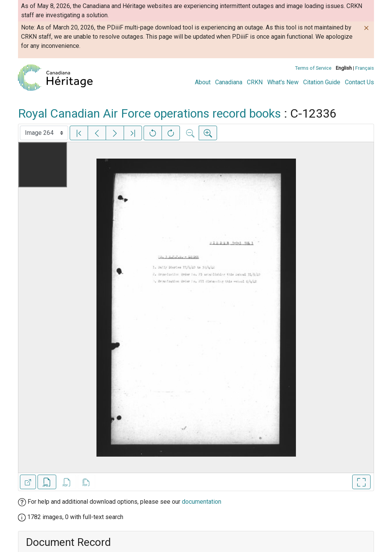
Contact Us (359, 82)
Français (365, 68)
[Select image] (44, 133)
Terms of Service (313, 68)
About (203, 82)
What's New (283, 82)
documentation (202, 502)
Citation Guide (322, 82)
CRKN (255, 82)
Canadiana (229, 82)
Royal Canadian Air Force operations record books (149, 113)
